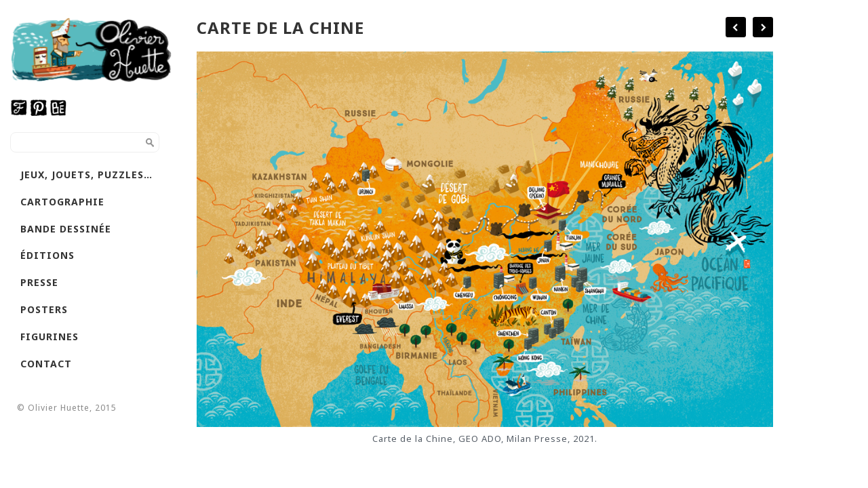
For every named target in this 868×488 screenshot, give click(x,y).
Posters (44, 309)
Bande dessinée (66, 229)
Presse (39, 282)
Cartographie (62, 202)
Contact (46, 364)
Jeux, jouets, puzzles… (86, 175)
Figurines (50, 337)
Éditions (47, 255)
